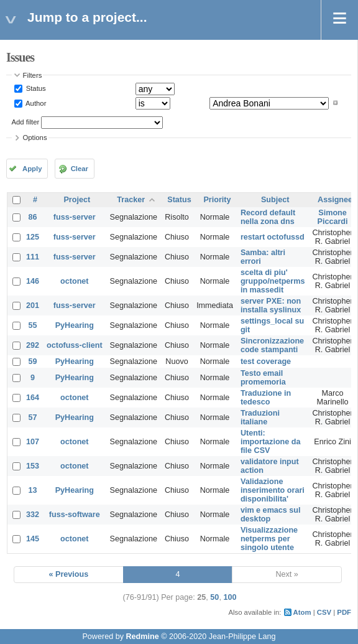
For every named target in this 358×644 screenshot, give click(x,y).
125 (33, 237)
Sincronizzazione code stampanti (272, 345)
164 (33, 398)
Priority (217, 200)
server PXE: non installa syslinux (271, 306)
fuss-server (75, 217)
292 (33, 345)
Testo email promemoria (263, 378)
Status (35, 88)
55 (33, 325)
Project (77, 200)
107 (33, 442)
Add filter (26, 122)
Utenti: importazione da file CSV (271, 442)
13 (33, 490)
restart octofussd (273, 237)
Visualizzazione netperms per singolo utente (269, 539)
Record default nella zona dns (268, 217)
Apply (32, 169)
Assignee (335, 200)
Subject (275, 200)
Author (35, 103)
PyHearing (75, 325)
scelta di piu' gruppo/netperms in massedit (273, 281)
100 (230, 597)
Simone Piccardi (333, 217)
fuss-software (75, 515)
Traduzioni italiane (260, 418)
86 (33, 217)
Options (35, 138)
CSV (324, 612)
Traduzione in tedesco (266, 398)
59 (33, 362)
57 (33, 418)
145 (33, 539)
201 (33, 306)
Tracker (131, 200)
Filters (33, 75)
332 (33, 515)
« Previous (69, 574)
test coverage (266, 362)
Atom (302, 612)
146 (33, 281)
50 (214, 597)
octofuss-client (75, 345)
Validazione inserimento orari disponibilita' (273, 490)
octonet (74, 281)
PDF (344, 612)
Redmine (142, 637)
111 (33, 257)
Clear (80, 169)
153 (33, 466)
